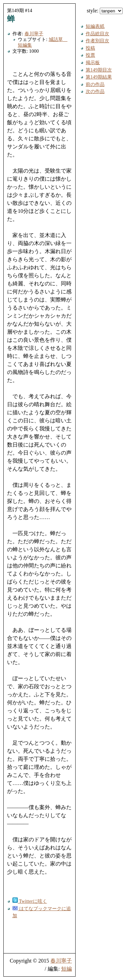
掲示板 (93, 62)
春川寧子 (34, 34)
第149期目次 (99, 70)
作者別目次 (97, 41)
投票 (90, 55)
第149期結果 (99, 77)
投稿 (90, 48)
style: (105, 11)
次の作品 (95, 91)
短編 (67, 969)
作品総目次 (97, 34)
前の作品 (95, 84)
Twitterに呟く (30, 901)
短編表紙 (95, 26)
